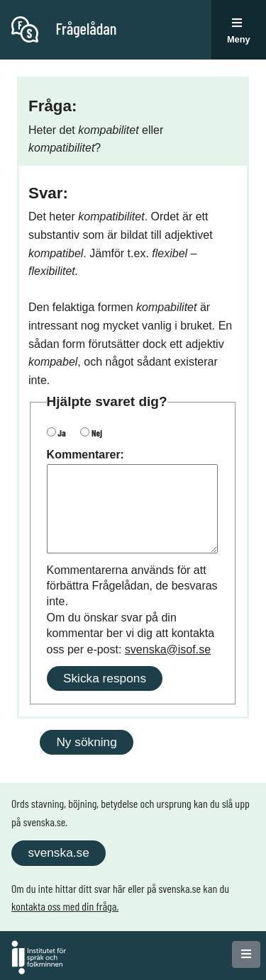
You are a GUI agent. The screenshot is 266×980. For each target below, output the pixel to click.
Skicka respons (105, 678)
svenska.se (58, 852)
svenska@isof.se (168, 649)
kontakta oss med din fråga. (65, 906)
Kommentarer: (85, 455)
